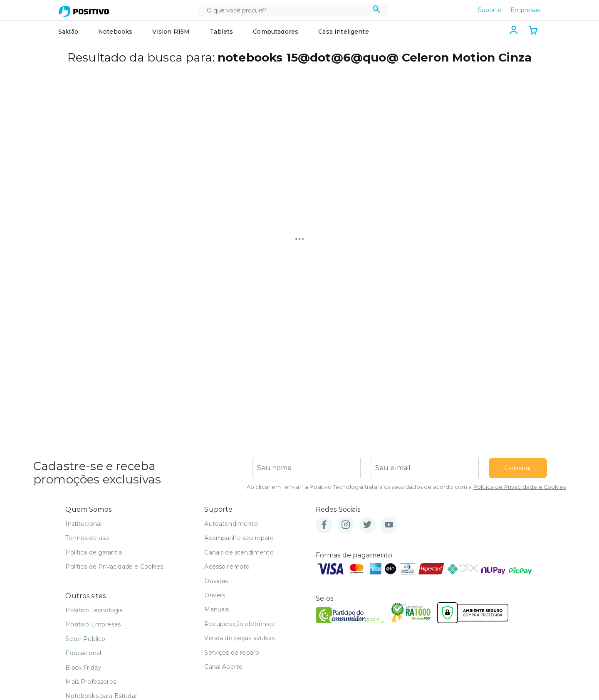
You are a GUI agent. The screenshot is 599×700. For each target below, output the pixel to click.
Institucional (83, 524)
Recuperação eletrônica (239, 624)
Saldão (68, 32)
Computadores (276, 32)
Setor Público (85, 639)
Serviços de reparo (232, 653)
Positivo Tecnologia (94, 610)
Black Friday (83, 668)
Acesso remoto (227, 567)
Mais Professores (91, 682)
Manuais (217, 609)
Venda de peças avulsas (239, 638)
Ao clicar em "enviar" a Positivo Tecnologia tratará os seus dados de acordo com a (406, 487)
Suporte (490, 10)
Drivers (215, 595)
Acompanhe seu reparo (239, 538)
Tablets (221, 32)
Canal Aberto (223, 667)
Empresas (525, 10)
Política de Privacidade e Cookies (520, 487)
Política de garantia (94, 552)
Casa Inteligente (344, 32)
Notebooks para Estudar (101, 696)
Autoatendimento (231, 524)
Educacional (83, 653)
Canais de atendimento (239, 552)
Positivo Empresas (93, 624)
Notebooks (115, 32)
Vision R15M (171, 32)
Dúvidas (216, 581)
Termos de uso (87, 538)
